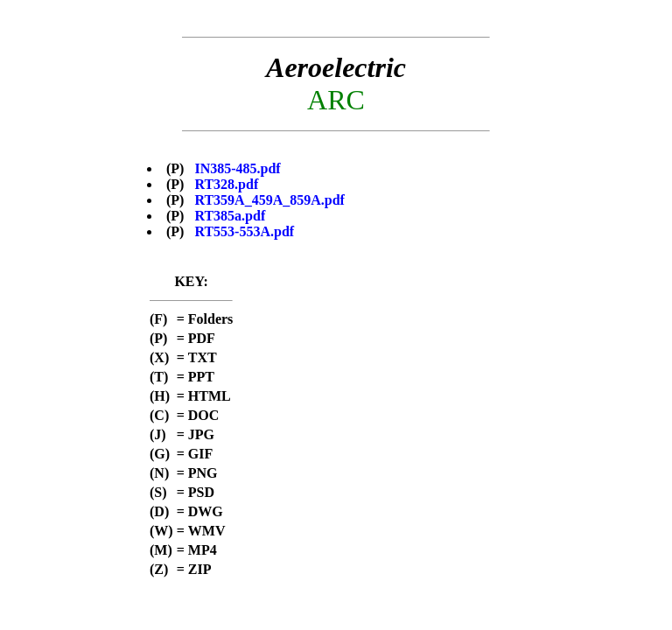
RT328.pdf (226, 184)
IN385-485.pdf (237, 168)
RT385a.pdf (230, 216)
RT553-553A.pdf (244, 231)
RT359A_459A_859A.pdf (269, 200)
